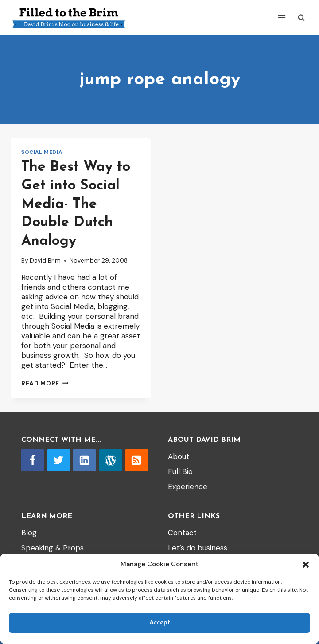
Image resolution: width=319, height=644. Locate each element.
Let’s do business (198, 548)
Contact (182, 533)
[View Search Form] (301, 18)
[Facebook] (33, 460)
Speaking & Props (53, 548)
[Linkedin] (84, 460)
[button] (306, 565)
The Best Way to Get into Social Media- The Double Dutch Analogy (76, 204)
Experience (188, 487)
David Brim (45, 261)
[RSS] (137, 460)
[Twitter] (59, 460)
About (179, 456)
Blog (29, 533)
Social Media (42, 152)
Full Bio (180, 471)
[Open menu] (282, 18)
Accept (160, 623)
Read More (45, 383)
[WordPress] (111, 460)
